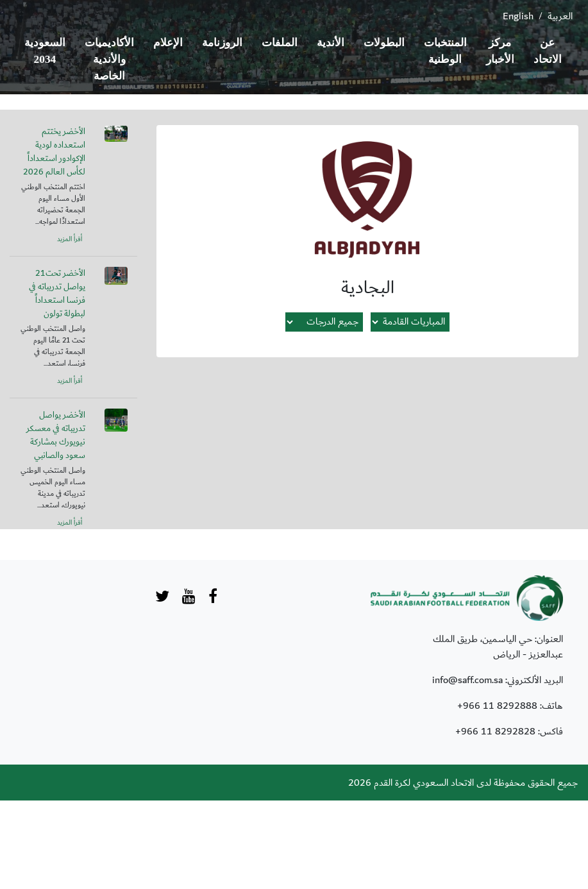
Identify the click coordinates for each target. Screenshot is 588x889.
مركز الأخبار (500, 51)
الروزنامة (222, 43)
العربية (560, 16)
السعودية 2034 (45, 51)
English (518, 16)
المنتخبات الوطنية (445, 51)
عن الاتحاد (548, 51)
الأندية (331, 43)
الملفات (280, 43)
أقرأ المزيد (70, 239)
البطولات (384, 43)
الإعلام (168, 43)
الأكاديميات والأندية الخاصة (109, 59)
